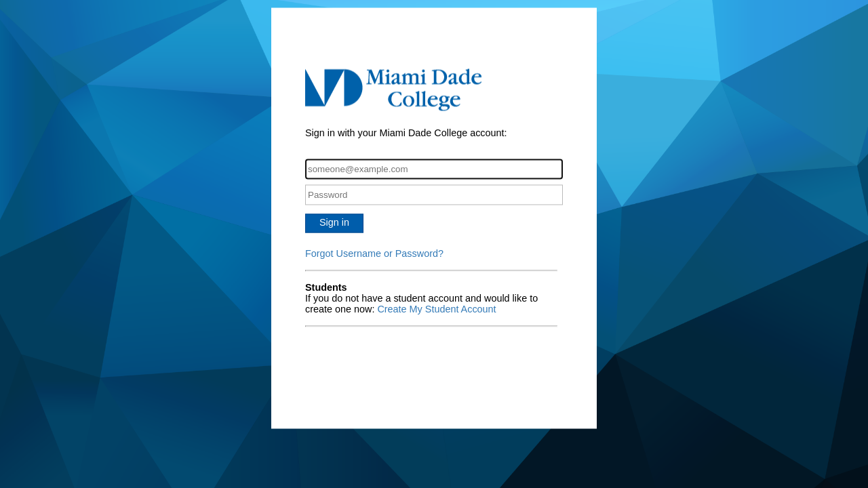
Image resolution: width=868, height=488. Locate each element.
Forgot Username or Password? (374, 254)
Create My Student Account (436, 310)
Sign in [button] (334, 223)
